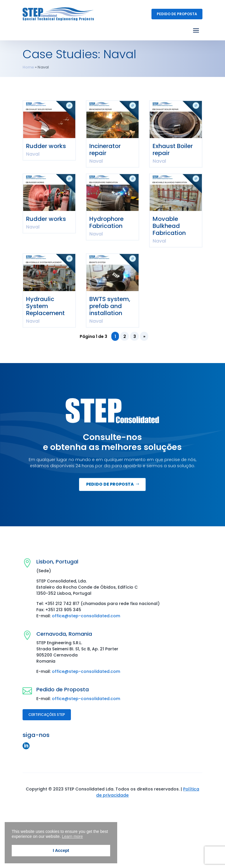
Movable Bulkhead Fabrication (169, 226)
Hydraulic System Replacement (45, 306)
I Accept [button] (61, 850)
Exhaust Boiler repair (173, 149)
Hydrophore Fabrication (106, 222)
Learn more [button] (72, 836)
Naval (33, 154)
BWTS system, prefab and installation (110, 306)
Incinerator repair (105, 149)
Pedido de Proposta (177, 14)
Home (28, 67)
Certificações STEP (47, 715)
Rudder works (46, 146)
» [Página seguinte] (144, 336)
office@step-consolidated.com (86, 616)
